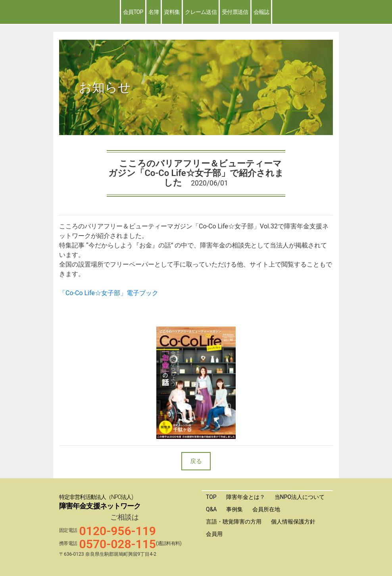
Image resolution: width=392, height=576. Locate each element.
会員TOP (133, 12)
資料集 (172, 12)
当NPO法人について (300, 497)
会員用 (214, 534)
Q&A (211, 509)
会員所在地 (266, 509)
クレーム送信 (201, 12)
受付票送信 (235, 12)
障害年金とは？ (246, 497)
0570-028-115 (118, 544)
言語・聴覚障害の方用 (234, 522)
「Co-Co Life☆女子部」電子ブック (109, 293)
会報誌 (261, 12)
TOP (211, 497)
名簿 (154, 12)
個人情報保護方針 (293, 522)
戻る (196, 461)
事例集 (234, 509)
